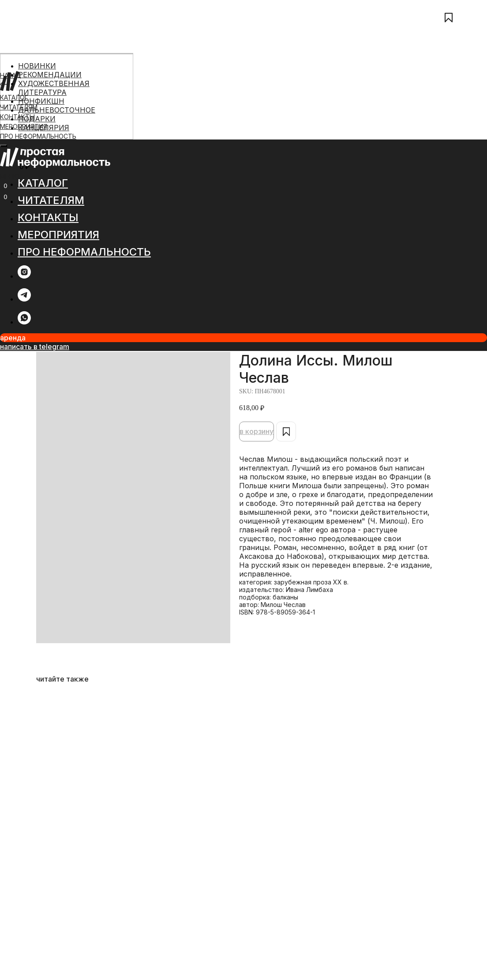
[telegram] (24, 299)
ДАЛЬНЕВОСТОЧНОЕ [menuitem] (57, 110)
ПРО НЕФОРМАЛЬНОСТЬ (38, 136)
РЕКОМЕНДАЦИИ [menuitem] (50, 75)
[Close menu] (4, 146)
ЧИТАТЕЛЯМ (51, 200)
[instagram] (24, 276)
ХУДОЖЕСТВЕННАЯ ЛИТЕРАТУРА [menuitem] (54, 88)
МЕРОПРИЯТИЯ (58, 235)
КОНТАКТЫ (17, 117)
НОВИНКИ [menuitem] (37, 66)
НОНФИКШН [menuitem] (41, 101)
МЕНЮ (10, 176)
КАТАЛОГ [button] (43, 183)
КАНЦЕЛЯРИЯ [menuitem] (44, 128)
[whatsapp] (24, 322)
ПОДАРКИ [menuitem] (37, 119)
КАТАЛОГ (14, 97)
